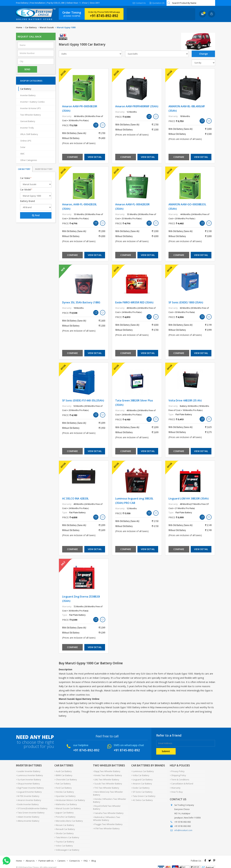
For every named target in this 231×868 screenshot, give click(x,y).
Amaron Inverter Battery (28, 798)
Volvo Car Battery (64, 841)
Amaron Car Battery (142, 783)
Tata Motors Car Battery (67, 833)
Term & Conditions (179, 779)
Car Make (26, 178)
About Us (30, 856)
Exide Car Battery (140, 787)
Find (36, 215)
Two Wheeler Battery (31, 115)
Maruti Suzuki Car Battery (68, 806)
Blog (94, 856)
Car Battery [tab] (24, 169)
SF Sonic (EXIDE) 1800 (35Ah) (186, 302)
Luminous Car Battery (142, 771)
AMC (22, 154)
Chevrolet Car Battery (66, 779)
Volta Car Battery (140, 775)
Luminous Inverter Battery (29, 775)
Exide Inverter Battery (27, 802)
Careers (61, 856)
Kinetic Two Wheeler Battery (107, 775)
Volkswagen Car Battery (67, 845)
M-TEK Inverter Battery (28, 794)
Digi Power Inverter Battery (30, 787)
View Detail (95, 157)
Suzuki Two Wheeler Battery (107, 783)
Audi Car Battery (63, 771)
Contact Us (139, 3)
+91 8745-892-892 (104, 16)
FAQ (86, 856)
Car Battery (31, 27)
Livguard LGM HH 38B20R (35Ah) (189, 499)
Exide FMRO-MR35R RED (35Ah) (134, 302)
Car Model (26, 190)
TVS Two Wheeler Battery (106, 787)
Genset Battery (28, 121)
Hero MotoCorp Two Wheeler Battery (108, 792)
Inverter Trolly (27, 128)
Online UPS (26, 141)
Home (19, 27)
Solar (23, 147)
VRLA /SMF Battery (29, 134)
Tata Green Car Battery (143, 794)
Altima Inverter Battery (28, 818)
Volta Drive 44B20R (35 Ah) (185, 400)
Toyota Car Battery (64, 837)
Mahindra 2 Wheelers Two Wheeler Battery (106, 813)
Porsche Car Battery (65, 814)
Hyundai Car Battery (65, 794)
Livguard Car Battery (142, 779)
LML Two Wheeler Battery (106, 779)
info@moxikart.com (183, 829)
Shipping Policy (178, 775)
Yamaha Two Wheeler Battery (108, 808)
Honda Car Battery (64, 791)
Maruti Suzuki (47, 27)
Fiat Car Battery (62, 783)
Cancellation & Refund (181, 783)
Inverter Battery (28, 95)
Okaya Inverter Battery (28, 783)
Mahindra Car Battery (66, 802)
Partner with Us (46, 856)
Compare (72, 157)
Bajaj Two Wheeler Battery (107, 771)
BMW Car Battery (63, 775)
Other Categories (29, 160)
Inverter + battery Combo (32, 102)
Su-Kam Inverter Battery (28, 779)
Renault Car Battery (65, 826)
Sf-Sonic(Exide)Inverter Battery (32, 806)
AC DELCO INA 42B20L (75, 499)
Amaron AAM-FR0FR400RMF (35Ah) (137, 106)
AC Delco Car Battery (142, 798)
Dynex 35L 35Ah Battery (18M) (81, 302)
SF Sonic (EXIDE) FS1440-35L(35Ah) (83, 400)
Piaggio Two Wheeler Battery (108, 819)
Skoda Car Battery (64, 829)
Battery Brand (27, 201)
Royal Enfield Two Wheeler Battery (110, 804)
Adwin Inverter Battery (28, 814)
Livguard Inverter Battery (29, 791)
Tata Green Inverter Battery (30, 810)
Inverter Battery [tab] (44, 169)
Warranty (175, 787)
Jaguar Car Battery (64, 810)
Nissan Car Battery (64, 822)
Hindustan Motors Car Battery (70, 798)
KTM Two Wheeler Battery (106, 823)
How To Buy (176, 791)
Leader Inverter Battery (28, 771)
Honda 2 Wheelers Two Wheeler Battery (109, 799)
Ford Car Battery (63, 787)
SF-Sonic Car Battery (142, 791)
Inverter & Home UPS (31, 108)
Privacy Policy (177, 771)
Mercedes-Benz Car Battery (69, 818)
